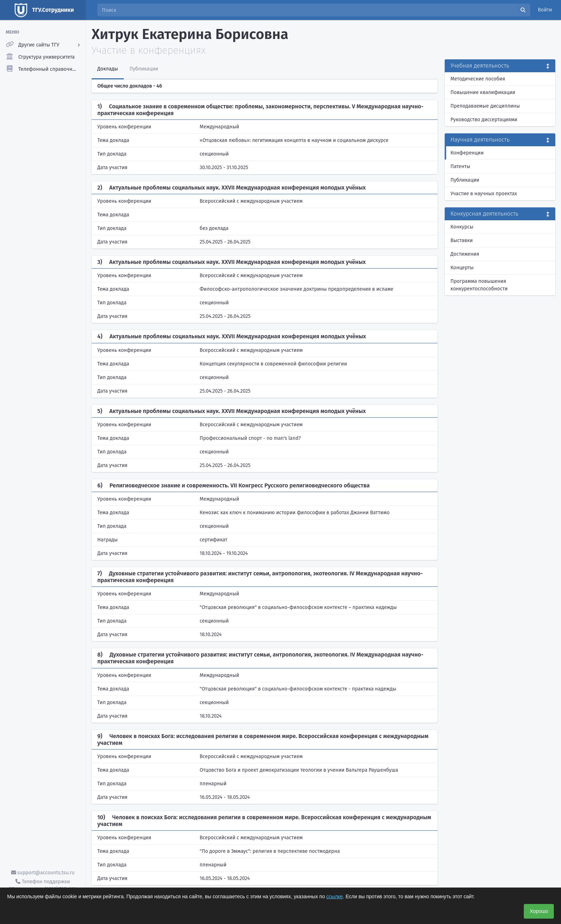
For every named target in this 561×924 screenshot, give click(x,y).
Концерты (462, 268)
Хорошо (539, 911)
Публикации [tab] (144, 69)
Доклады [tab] (108, 69)
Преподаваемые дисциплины (485, 106)
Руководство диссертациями (484, 120)
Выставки (462, 240)
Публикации (465, 180)
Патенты (460, 166)
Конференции (467, 153)
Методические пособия (478, 79)
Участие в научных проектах (484, 194)
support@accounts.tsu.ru (43, 873)
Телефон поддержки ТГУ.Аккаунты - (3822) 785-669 (43, 885)
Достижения (465, 254)
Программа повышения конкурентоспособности (479, 285)
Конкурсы (462, 227)
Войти (545, 10)
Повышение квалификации (483, 92)
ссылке (335, 896)
